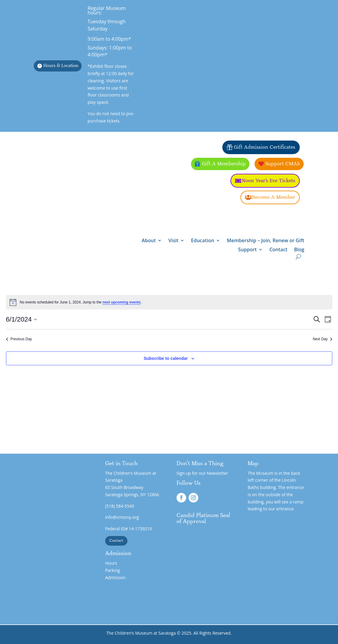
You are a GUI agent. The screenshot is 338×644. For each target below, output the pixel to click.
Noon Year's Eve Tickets (269, 181)
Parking (113, 570)
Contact (278, 250)
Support (247, 250)
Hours (111, 563)
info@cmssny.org (122, 517)
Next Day (322, 339)
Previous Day (19, 339)
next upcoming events (122, 302)
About (149, 241)
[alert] (169, 302)
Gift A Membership (224, 164)
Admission (115, 577)
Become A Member (274, 197)
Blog (299, 250)
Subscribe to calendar (166, 358)
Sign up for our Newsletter (202, 473)
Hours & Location (61, 66)
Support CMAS (283, 164)
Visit (173, 241)
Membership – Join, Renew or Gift (266, 241)
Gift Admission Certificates (264, 147)
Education (203, 241)
